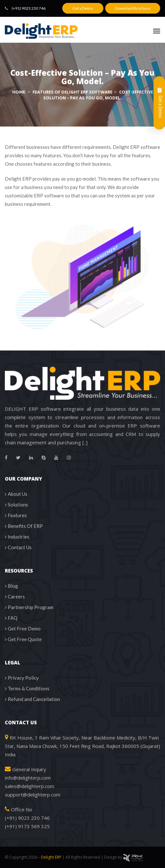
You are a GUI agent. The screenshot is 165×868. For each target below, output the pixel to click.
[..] (85, 442)
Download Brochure (133, 8)
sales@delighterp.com (30, 786)
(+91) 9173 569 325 (27, 826)
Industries (19, 537)
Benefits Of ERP (25, 526)
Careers (16, 596)
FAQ (13, 618)
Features (17, 515)
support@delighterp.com (33, 795)
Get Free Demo (24, 629)
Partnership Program (31, 607)
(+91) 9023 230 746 (29, 8)
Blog (13, 586)
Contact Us (20, 547)
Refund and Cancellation (34, 699)
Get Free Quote (25, 639)
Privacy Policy (23, 678)
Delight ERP (51, 857)
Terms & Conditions (29, 688)
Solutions (18, 505)
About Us (18, 494)
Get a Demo (83, 8)
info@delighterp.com (28, 778)
